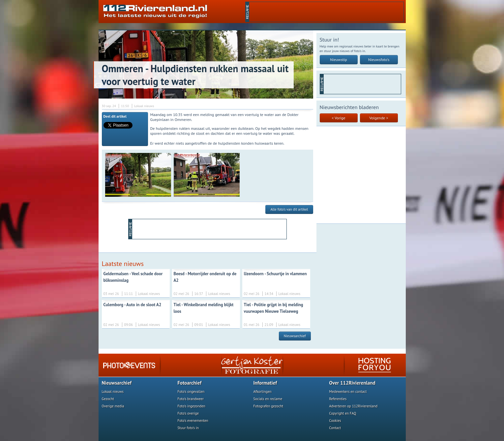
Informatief (265, 383)
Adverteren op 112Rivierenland (354, 406)
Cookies (335, 421)
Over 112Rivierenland (352, 383)
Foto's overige (188, 413)
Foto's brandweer (191, 399)
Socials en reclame (268, 399)
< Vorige (338, 118)
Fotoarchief (190, 383)
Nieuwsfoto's (379, 59)
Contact (335, 428)
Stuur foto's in (188, 428)
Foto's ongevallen (191, 392)
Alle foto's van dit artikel (289, 209)
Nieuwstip (339, 59)
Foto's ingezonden (192, 406)
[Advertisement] (326, 12)
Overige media (113, 406)
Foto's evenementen (193, 421)
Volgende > (379, 118)
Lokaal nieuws (113, 392)
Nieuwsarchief (295, 336)
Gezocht (108, 399)
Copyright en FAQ (343, 413)
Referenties (338, 399)
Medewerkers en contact (348, 392)
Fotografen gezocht (268, 406)
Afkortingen (263, 392)
